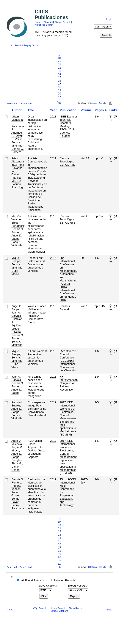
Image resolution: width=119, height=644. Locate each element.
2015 (53, 216)
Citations (92, 103)
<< (60, 61)
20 (60, 93)
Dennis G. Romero (18, 150)
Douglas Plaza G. (17, 462)
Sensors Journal (65, 308)
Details (103, 103)
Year (53, 110)
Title (31, 110)
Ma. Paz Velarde (16, 218)
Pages (99, 110)
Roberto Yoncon (16, 487)
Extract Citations (59, 611)
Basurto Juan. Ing (17, 186)
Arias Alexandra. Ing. (18, 161)
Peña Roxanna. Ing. (18, 168)
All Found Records (32, 580)
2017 (53, 402)
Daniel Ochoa (16, 468)
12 (60, 68)
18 (60, 87)
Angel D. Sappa (17, 308)
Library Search (57, 608)
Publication (68, 110)
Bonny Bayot (15, 500)
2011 (53, 158)
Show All (48, 22)
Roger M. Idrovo (17, 449)
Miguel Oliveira (16, 330)
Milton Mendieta (17, 118)
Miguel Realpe (16, 259)
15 (60, 77)
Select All (12, 103)
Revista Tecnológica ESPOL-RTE (67, 219)
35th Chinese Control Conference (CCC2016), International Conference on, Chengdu (68, 361)
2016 (53, 306)
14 (60, 74)
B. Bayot (17, 136)
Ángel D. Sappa (17, 237)
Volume (86, 110)
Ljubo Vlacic (15, 272)
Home (38, 22)
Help (110, 610)
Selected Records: (65, 580)
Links (114, 110)
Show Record (76, 608)
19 (60, 90)
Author (16, 110)
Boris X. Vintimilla (17, 144)
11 (60, 64)
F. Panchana (18, 125)
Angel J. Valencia (17, 442)
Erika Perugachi (18, 224)
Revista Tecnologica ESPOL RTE (67, 161)
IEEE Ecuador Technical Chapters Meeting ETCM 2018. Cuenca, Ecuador (68, 126)
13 (60, 71)
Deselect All (26, 103)
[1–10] (60, 56)
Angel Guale (15, 494)
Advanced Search (44, 25)
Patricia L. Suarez (18, 404)
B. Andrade (17, 131)
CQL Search (40, 608)
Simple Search (63, 22)
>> (60, 97)
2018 (53, 117)
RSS (64, 35)
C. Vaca (16, 139)
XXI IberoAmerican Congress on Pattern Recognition (69, 383)
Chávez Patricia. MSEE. (16, 178)
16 (60, 81)
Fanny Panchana (18, 507)
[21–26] (60, 102)
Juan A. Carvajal (16, 314)
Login (109, 19)
